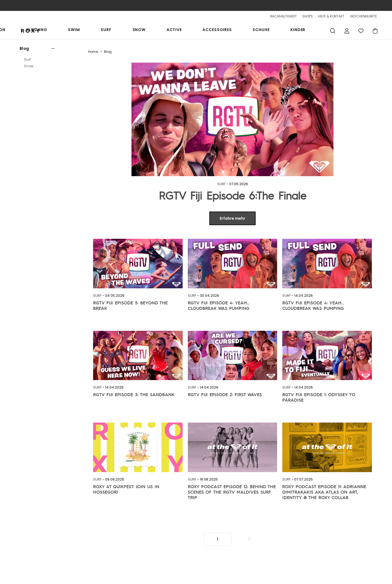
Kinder (309, 30)
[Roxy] (27, 31)
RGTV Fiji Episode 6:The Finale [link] (232, 195)
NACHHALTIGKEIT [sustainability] (283, 16)
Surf (181, 30)
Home (93, 52)
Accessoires (254, 30)
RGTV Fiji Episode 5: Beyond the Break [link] (130, 305)
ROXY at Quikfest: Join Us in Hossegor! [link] (126, 489)
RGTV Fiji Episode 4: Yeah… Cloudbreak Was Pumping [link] (219, 305)
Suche (333, 31)
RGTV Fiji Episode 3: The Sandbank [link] (134, 395)
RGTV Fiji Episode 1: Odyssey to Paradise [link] (319, 397)
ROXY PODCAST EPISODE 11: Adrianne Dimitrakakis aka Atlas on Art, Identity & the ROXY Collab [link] (324, 489)
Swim (162, 30)
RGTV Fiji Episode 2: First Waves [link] (225, 395)
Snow (201, 30)
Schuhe (285, 30)
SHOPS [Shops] (307, 16)
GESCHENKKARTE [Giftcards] (363, 16)
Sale (80, 30)
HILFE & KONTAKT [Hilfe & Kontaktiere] (331, 16)
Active (224, 30)
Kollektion (106, 30)
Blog (24, 48)
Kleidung (137, 30)
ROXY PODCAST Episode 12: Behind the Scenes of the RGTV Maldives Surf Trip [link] (232, 489)
